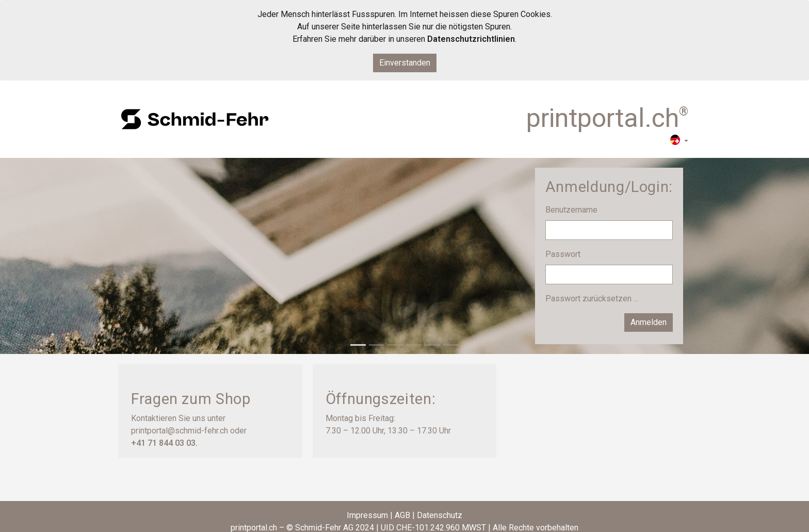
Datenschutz (440, 515)
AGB (402, 515)
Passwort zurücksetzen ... (592, 299)
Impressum (367, 515)
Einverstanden (405, 63)
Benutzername (572, 210)
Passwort (564, 254)
